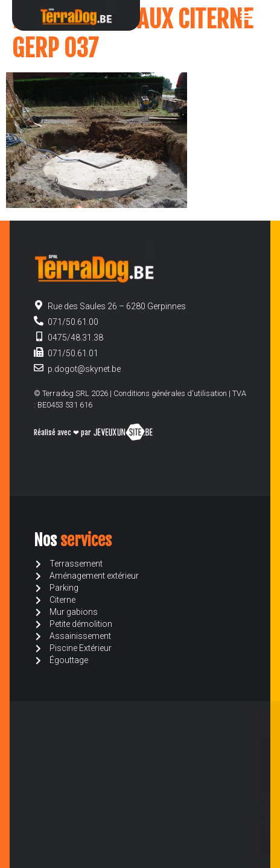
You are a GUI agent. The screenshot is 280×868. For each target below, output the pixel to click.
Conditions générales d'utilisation (170, 393)
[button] (246, 15)
